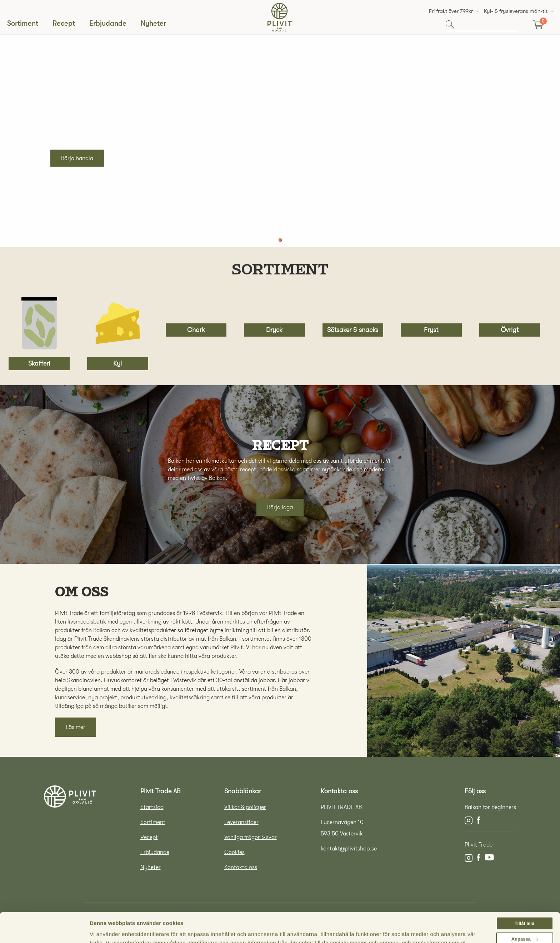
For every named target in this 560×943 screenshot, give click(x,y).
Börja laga (280, 507)
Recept (64, 23)
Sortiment (23, 23)
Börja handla (77, 158)
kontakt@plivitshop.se (349, 849)
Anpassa (525, 911)
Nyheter (153, 23)
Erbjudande (108, 23)
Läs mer (76, 727)
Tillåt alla (524, 895)
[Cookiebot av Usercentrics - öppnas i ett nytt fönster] (42, 933)
